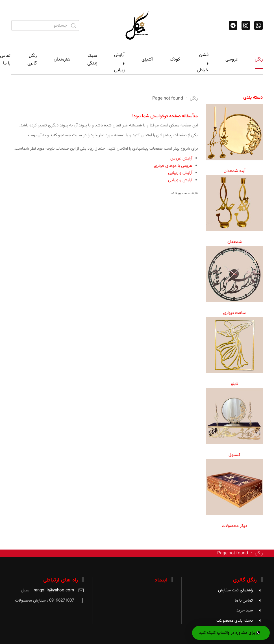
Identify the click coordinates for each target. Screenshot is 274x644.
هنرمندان (62, 60)
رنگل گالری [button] (32, 60)
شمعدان (235, 242)
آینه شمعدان (234, 171)
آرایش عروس (181, 159)
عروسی (232, 60)
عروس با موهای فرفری (173, 166)
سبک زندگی (92, 60)
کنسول (234, 455)
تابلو (235, 384)
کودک (175, 60)
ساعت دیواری (234, 313)
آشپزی (147, 60)
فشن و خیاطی (203, 63)
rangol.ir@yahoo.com (54, 590)
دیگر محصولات (234, 526)
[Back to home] (137, 25)
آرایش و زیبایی (119, 63)
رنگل (259, 60)
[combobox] (45, 26)
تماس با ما (5, 60)
